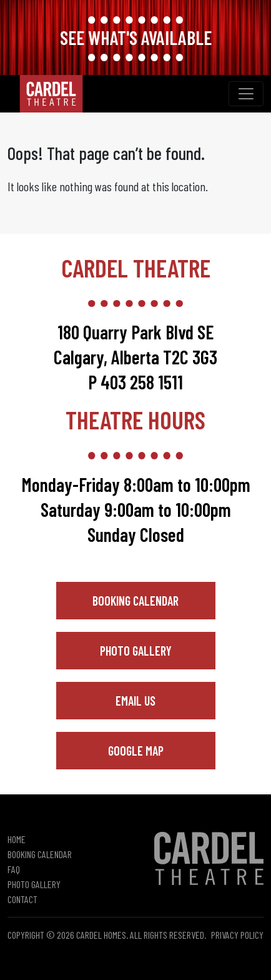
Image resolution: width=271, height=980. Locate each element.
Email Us (135, 701)
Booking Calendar (135, 601)
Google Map (136, 751)
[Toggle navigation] (246, 94)
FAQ (14, 869)
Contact (22, 899)
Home (17, 839)
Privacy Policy (237, 935)
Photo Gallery (136, 651)
